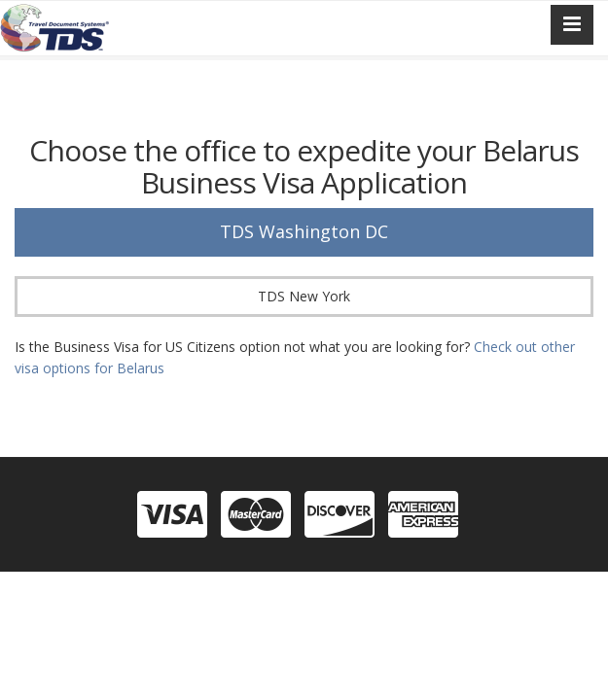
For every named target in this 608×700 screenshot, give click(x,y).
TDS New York (304, 296)
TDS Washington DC (304, 231)
